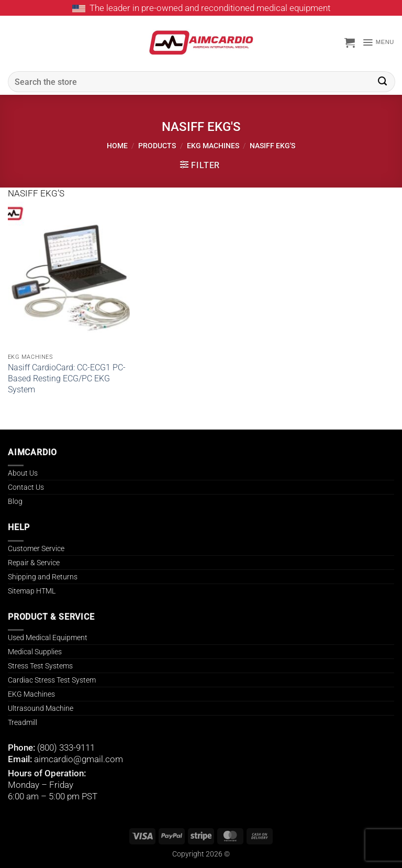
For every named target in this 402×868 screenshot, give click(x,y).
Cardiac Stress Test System (52, 680)
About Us (23, 473)
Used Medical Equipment (48, 638)
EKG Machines (31, 694)
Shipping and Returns (43, 577)
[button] (350, 42)
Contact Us (26, 487)
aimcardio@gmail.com (79, 759)
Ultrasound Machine (41, 708)
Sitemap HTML (32, 591)
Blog (15, 501)
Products (157, 146)
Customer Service (36, 548)
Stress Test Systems (40, 666)
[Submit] (383, 82)
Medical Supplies (35, 652)
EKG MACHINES (213, 146)
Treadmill (23, 722)
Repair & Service (34, 563)
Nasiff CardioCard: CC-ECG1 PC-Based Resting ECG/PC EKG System (67, 378)
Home (117, 146)
